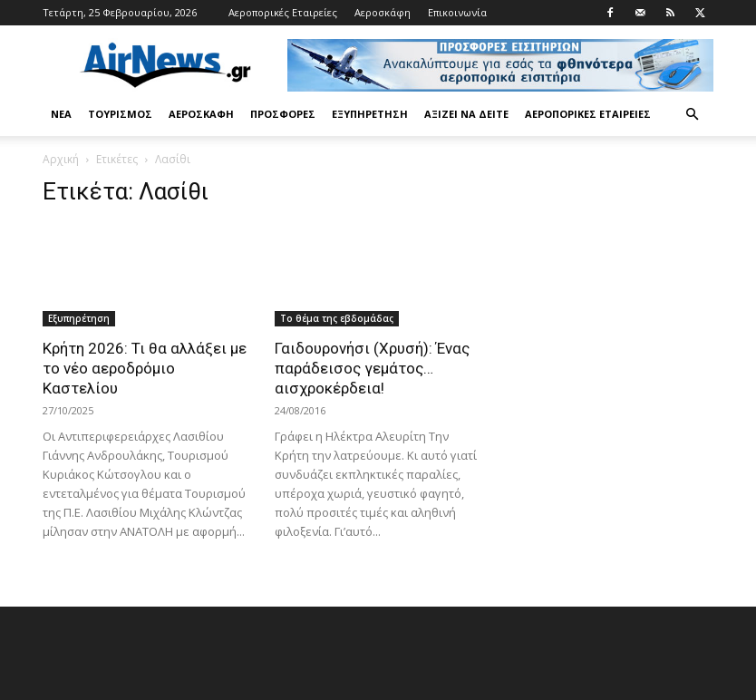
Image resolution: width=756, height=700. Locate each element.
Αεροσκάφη (383, 12)
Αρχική (61, 159)
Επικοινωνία (457, 12)
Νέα (61, 114)
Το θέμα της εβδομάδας (337, 318)
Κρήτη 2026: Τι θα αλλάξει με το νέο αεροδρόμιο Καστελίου (145, 368)
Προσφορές (283, 114)
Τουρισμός (120, 114)
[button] (692, 115)
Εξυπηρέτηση (370, 114)
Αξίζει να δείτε (466, 114)
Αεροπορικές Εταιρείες (283, 12)
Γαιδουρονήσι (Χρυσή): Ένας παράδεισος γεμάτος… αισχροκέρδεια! (372, 368)
